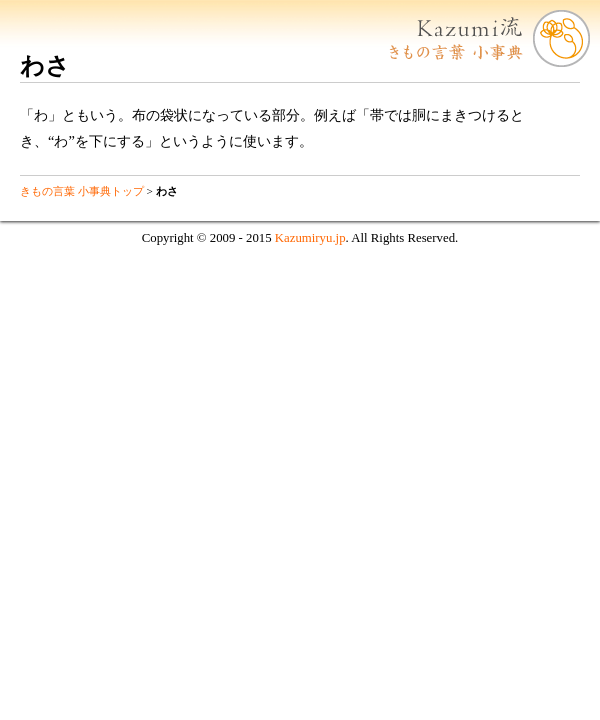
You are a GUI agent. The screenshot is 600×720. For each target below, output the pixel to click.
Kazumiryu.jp (310, 238)
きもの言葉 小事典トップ (82, 191)
